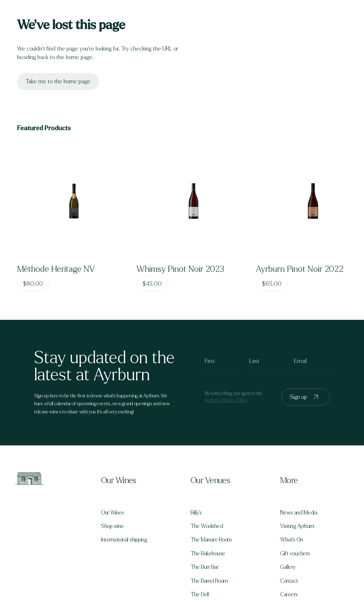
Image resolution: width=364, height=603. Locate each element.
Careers (289, 594)
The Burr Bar (204, 567)
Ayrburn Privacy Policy (226, 400)
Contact (289, 581)
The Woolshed (207, 526)
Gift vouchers (295, 554)
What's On (291, 540)
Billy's (196, 513)
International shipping (124, 540)
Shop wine (113, 526)
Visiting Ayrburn (297, 526)
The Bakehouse (208, 554)
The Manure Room (211, 540)
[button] (137, 481)
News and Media (299, 513)
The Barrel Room (209, 581)
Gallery (288, 567)
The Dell (200, 594)
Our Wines (113, 513)
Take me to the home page (58, 81)
